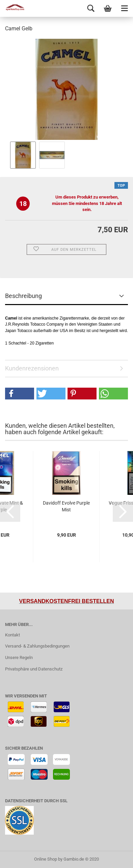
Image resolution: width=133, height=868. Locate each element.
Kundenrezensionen (32, 368)
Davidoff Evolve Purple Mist (66, 506)
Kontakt (12, 635)
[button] (20, 394)
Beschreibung (23, 296)
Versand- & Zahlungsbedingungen (37, 646)
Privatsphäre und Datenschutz (34, 669)
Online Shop (46, 859)
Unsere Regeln (19, 657)
